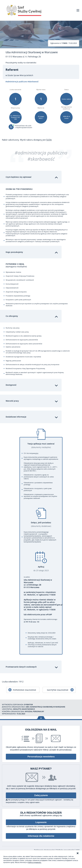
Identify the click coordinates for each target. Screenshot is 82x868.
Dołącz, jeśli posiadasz (41, 524)
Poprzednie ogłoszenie (24, 690)
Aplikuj (41, 569)
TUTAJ (49, 140)
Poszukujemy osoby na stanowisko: (21, 63)
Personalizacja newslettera (41, 757)
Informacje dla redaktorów (41, 836)
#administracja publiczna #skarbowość (41, 156)
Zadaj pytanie (41, 795)
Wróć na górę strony (41, 718)
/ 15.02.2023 (64, 43)
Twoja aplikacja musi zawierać (41, 446)
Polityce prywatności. (35, 862)
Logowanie (41, 822)
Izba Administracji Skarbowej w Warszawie (32, 52)
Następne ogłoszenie (58, 690)
